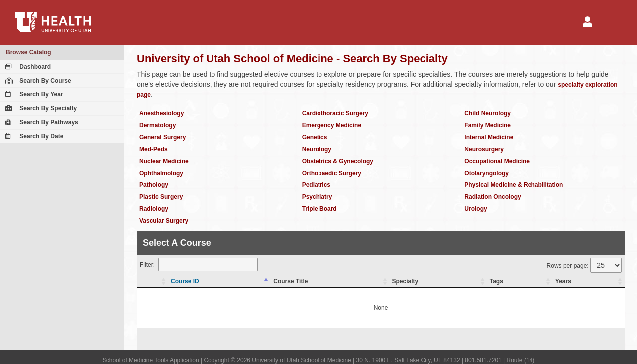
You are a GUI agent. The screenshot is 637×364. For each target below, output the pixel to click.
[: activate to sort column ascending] (153, 282)
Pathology (154, 185)
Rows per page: (584, 265)
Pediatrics (316, 185)
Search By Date (33, 136)
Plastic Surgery (161, 197)
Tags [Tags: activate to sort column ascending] (496, 281)
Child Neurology (487, 113)
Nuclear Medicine (164, 161)
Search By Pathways (41, 122)
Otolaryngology (486, 173)
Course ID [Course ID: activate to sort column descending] (185, 281)
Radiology (154, 209)
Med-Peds (154, 149)
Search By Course (37, 81)
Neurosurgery (484, 149)
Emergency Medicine (332, 125)
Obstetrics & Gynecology (338, 161)
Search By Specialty (40, 108)
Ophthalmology (161, 173)
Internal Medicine (489, 137)
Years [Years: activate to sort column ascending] (563, 281)
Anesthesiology (161, 113)
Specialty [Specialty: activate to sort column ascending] (405, 281)
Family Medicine (487, 125)
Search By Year (33, 94)
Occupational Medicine (497, 161)
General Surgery (162, 137)
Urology (476, 209)
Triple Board (319, 209)
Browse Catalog (29, 52)
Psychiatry (317, 197)
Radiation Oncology (492, 197)
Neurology (317, 149)
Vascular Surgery (164, 221)
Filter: (199, 264)
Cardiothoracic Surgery (335, 113)
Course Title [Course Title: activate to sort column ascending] (290, 281)
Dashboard (27, 67)
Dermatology (158, 125)
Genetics (315, 137)
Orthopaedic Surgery (332, 173)
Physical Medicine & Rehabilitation (514, 185)
